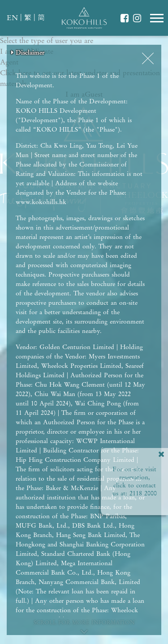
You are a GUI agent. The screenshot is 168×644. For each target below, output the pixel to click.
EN (12, 18)
